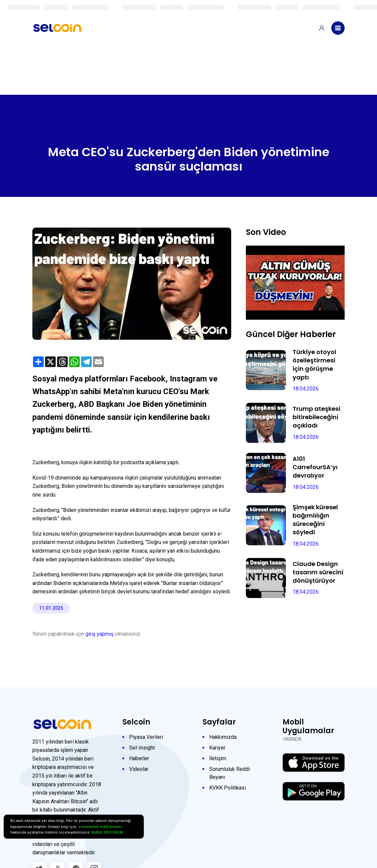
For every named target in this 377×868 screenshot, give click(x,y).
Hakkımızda (223, 737)
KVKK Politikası (228, 788)
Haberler (139, 758)
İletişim (218, 758)
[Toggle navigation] (338, 28)
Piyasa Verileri (146, 737)
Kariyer (217, 748)
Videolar (139, 769)
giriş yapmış (99, 634)
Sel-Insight (142, 748)
